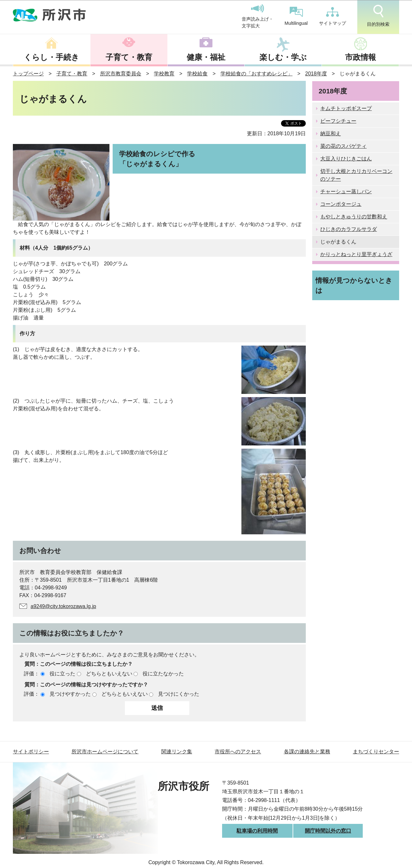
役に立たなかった (163, 674)
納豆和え (331, 134)
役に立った (62, 674)
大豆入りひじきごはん (346, 159)
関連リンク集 (177, 752)
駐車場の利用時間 (257, 831)
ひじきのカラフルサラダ (349, 229)
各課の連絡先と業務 (307, 752)
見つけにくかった (179, 694)
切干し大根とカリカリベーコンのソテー (356, 175)
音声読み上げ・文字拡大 (257, 16)
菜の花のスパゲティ (343, 146)
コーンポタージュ (341, 204)
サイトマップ (332, 16)
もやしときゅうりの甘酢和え (354, 217)
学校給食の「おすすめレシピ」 (257, 74)
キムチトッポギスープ (346, 108)
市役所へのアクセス (238, 752)
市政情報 (360, 57)
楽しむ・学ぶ (283, 57)
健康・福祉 (206, 57)
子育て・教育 (129, 57)
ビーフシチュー (338, 121)
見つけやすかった (70, 694)
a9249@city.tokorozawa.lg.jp (63, 606)
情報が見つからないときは (354, 285)
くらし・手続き (51, 57)
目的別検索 (378, 16)
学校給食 (197, 74)
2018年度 (316, 74)
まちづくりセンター (376, 752)
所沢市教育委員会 (121, 74)
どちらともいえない (109, 674)
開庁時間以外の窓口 (328, 831)
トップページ (28, 74)
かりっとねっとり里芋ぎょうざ (356, 254)
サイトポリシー (31, 752)
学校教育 (164, 74)
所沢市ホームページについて (105, 752)
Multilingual (296, 16)
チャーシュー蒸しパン (346, 191)
